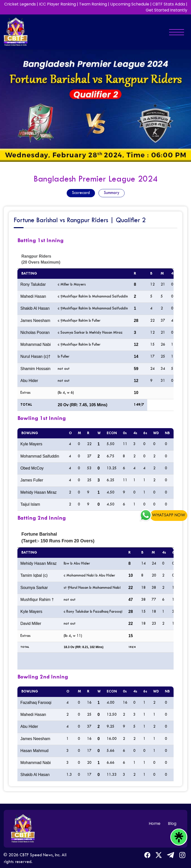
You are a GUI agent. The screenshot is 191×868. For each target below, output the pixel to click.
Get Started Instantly (167, 10)
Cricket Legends (20, 4)
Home (155, 823)
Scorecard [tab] (81, 193)
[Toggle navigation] (177, 32)
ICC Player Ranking (57, 4)
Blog (172, 823)
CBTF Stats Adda (169, 4)
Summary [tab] (112, 193)
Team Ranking (93, 4)
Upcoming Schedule (130, 4)
